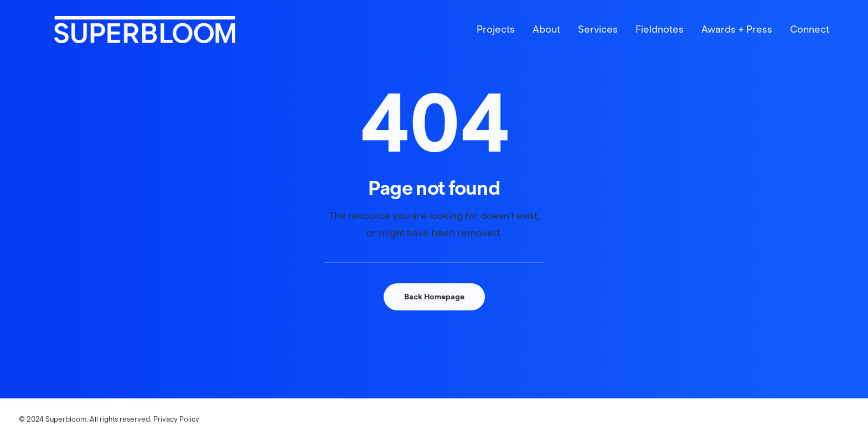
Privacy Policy (176, 419)
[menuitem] (500, 42)
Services (598, 42)
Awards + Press (737, 42)
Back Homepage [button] (434, 297)
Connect (810, 42)
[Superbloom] (187, 42)
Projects (496, 42)
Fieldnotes (660, 42)
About (546, 42)
